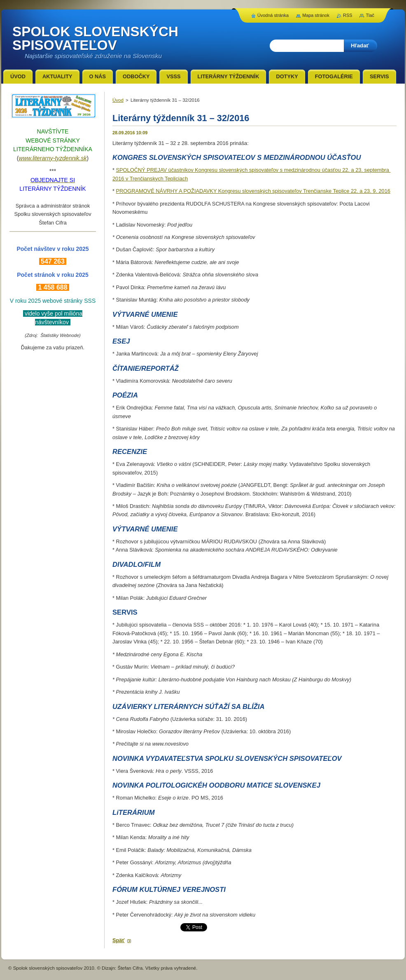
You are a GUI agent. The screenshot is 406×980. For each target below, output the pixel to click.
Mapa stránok (316, 15)
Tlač (370, 15)
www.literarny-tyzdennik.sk (53, 158)
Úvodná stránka (273, 15)
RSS (348, 15)
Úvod (118, 100)
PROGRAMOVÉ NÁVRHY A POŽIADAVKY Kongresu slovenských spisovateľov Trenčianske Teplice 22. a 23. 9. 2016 (253, 191)
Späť (119, 940)
